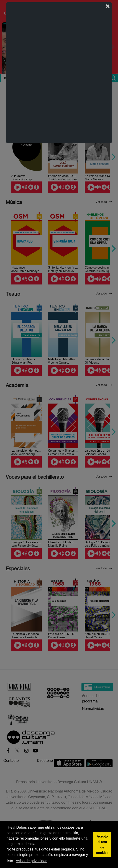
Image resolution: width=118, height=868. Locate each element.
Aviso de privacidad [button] (31, 861)
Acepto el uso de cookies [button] (102, 845)
